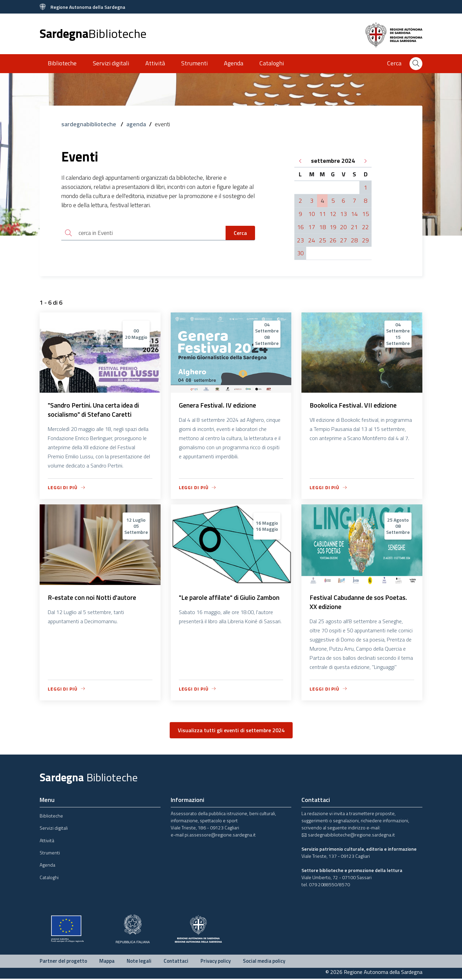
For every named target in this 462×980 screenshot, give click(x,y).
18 (322, 227)
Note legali (139, 962)
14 (354, 214)
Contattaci (176, 962)
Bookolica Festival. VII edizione (355, 405)
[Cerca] (416, 64)
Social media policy (264, 962)
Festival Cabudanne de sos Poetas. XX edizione (361, 603)
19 (333, 227)
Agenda (234, 63)
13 (343, 214)
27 (343, 240)
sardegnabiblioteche (89, 124)
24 (312, 240)
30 (300, 253)
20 (343, 227)
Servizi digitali (111, 63)
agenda (136, 124)
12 (333, 214)
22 (365, 227)
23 (300, 240)
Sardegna (93, 33)
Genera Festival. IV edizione (220, 405)
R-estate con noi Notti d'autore (94, 598)
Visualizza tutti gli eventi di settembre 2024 (231, 732)
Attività (155, 63)
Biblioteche (62, 63)
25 (322, 240)
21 (354, 227)
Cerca (240, 233)
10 (312, 214)
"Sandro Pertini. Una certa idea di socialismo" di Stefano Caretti (96, 410)
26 (333, 240)
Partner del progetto (63, 962)
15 (365, 214)
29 (365, 240)
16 (300, 227)
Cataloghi (272, 63)
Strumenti (194, 63)
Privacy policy (216, 962)
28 (354, 240)
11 (322, 214)
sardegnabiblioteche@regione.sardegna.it (348, 836)
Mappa (107, 962)
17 (312, 227)
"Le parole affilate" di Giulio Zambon (220, 603)
